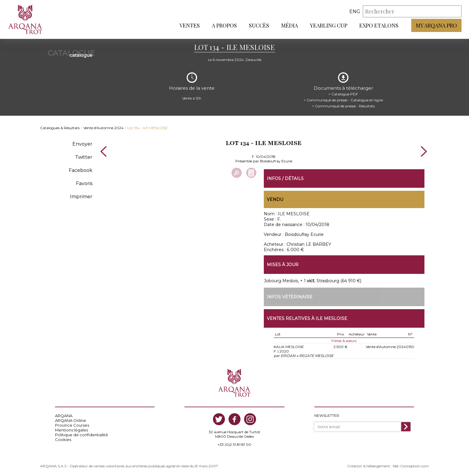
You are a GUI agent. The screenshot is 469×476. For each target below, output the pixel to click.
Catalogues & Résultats (60, 128)
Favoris (84, 183)
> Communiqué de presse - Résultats (343, 106)
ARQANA (64, 416)
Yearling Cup (329, 25)
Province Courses (72, 425)
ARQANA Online (71, 420)
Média (290, 25)
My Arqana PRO (436, 25)
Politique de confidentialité (82, 435)
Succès (259, 25)
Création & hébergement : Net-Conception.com (388, 466)
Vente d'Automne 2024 (103, 128)
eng (355, 12)
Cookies (63, 440)
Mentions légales (71, 430)
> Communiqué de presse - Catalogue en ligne (343, 100)
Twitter (84, 157)
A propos (224, 25)
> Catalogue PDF (343, 94)
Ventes (190, 25)
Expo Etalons (379, 25)
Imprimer (81, 197)
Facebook (81, 170)
